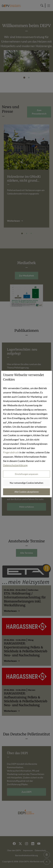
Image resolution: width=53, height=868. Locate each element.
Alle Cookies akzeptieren (27, 492)
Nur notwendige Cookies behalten (26, 483)
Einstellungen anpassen (26, 474)
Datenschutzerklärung (15, 465)
